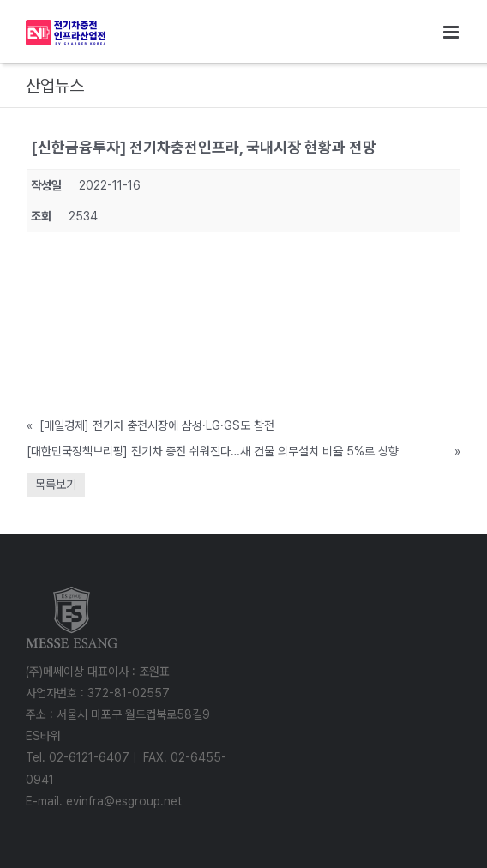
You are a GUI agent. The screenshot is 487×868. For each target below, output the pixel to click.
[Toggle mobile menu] (452, 32)
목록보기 (56, 485)
